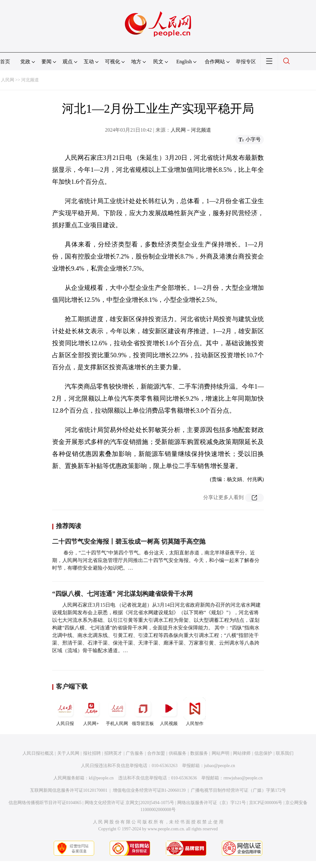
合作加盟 (156, 753)
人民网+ (91, 712)
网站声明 (221, 753)
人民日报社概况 (38, 753)
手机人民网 (117, 712)
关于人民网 (68, 753)
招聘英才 (113, 753)
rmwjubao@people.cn (243, 778)
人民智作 (195, 712)
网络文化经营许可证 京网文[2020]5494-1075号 (130, 803)
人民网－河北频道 (191, 130)
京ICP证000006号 (266, 803)
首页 (5, 62)
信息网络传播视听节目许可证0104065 (45, 803)
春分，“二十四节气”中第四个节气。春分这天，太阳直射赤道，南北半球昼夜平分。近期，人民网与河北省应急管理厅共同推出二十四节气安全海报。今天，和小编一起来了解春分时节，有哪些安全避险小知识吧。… (156, 560)
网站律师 (242, 753)
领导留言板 (143, 712)
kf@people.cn (101, 778)
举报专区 (246, 62)
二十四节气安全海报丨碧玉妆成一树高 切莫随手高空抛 (129, 541)
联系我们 (285, 753)
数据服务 (199, 753)
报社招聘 (92, 753)
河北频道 (30, 80)
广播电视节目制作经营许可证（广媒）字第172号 (238, 790)
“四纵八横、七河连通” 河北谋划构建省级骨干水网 (122, 594)
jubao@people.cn (220, 766)
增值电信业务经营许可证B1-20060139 (149, 790)
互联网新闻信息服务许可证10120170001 (69, 790)
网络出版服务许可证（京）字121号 (212, 803)
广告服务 (135, 753)
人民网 (8, 80)
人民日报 (65, 712)
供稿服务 (178, 753)
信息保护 (263, 753)
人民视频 (169, 712)
